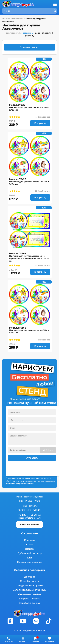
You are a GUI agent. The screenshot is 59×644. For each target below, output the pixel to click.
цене (37, 33)
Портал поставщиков (30, 562)
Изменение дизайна (30, 594)
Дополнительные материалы (29, 590)
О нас (29, 545)
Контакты (29, 540)
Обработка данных (29, 603)
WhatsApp (30, 518)
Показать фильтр (29, 47)
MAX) (38, 518)
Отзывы (29, 549)
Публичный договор (30, 553)
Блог (29, 558)
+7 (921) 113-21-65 (29, 515)
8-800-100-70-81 (29, 510)
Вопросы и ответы (30, 599)
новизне (27, 33)
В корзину (40, 123)
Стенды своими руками (29, 586)
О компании (29, 534)
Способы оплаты (30, 581)
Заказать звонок (29, 525)
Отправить (32, 458)
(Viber (21, 518)
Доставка (30, 577)
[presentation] (32, 467)
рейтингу (30, 36)
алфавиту (47, 33)
